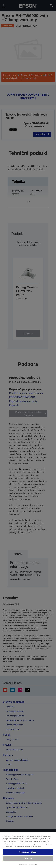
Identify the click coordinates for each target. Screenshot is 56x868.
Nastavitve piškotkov (28, 865)
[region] (28, 850)
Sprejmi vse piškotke (28, 852)
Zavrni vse (28, 858)
